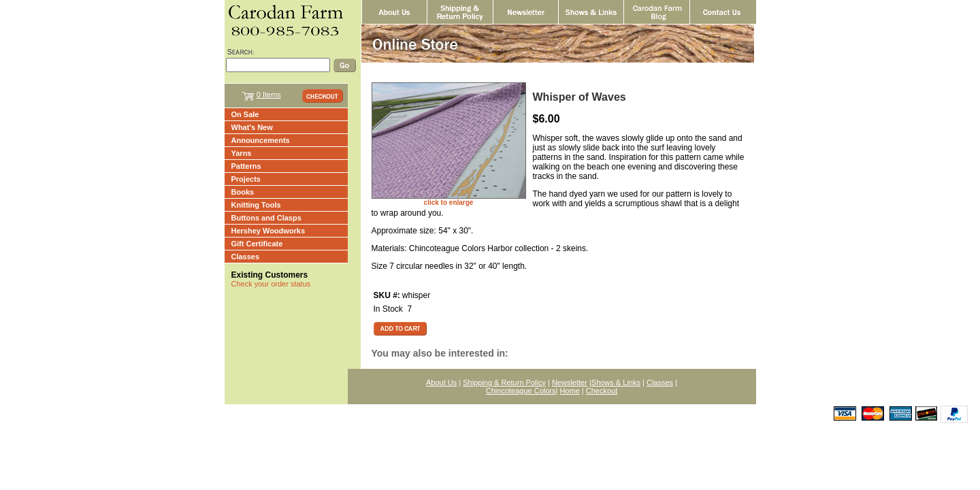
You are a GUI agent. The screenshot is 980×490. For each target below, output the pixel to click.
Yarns (242, 153)
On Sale (245, 114)
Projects (246, 179)
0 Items (269, 95)
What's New (252, 127)
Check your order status (271, 284)
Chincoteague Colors (521, 391)
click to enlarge (449, 202)
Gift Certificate (257, 244)
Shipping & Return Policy (504, 382)
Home (569, 391)
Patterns (246, 166)
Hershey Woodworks (268, 231)
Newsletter (570, 382)
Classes (246, 257)
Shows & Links (616, 382)
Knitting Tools (256, 205)
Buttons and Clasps (266, 218)
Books (243, 192)
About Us (441, 382)
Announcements (261, 140)
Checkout (602, 391)
